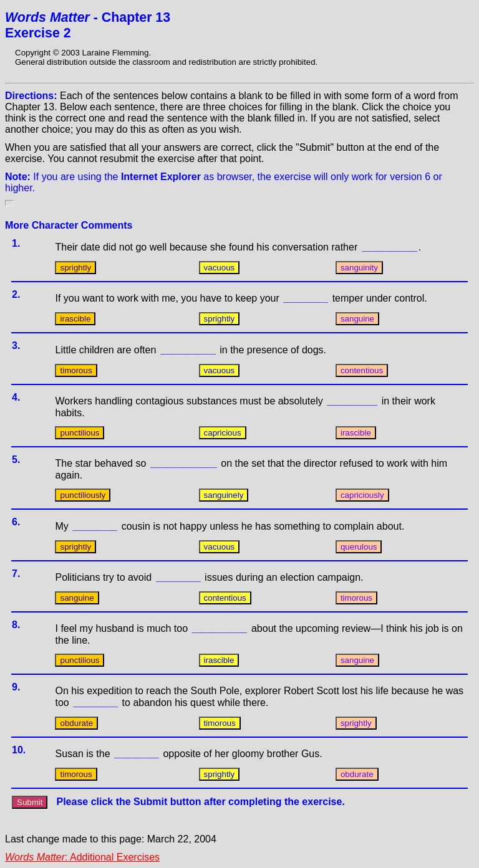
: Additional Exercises (82, 857)
